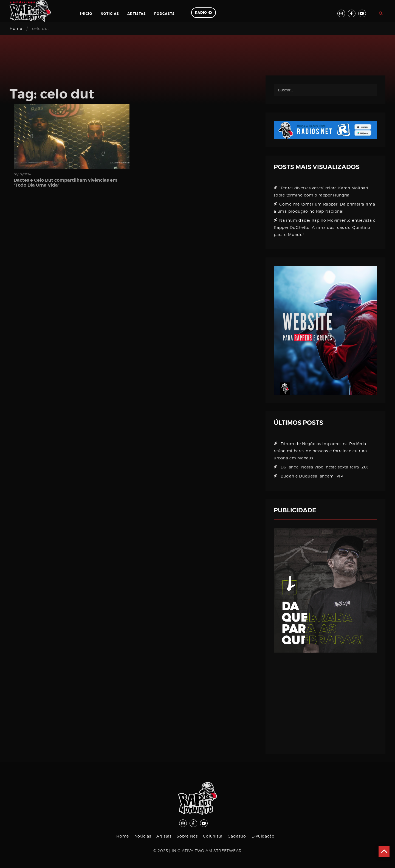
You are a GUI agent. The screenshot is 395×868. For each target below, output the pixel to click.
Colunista (213, 836)
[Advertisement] (325, 699)
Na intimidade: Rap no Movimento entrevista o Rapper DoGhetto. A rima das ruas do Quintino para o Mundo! (325, 227)
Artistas (137, 14)
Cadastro (237, 836)
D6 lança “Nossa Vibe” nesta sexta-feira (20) (325, 467)
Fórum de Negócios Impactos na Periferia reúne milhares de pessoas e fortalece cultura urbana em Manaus (320, 451)
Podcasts (164, 14)
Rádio (204, 13)
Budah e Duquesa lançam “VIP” (313, 476)
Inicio (86, 14)
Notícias (110, 14)
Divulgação (263, 836)
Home (16, 28)
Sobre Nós (187, 836)
